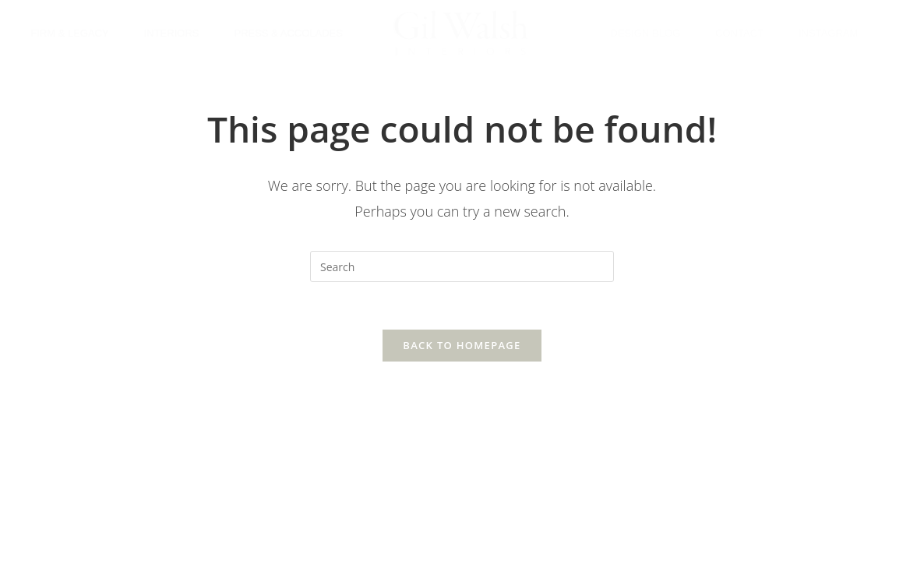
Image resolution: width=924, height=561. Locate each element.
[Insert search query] (462, 266)
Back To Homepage (462, 345)
